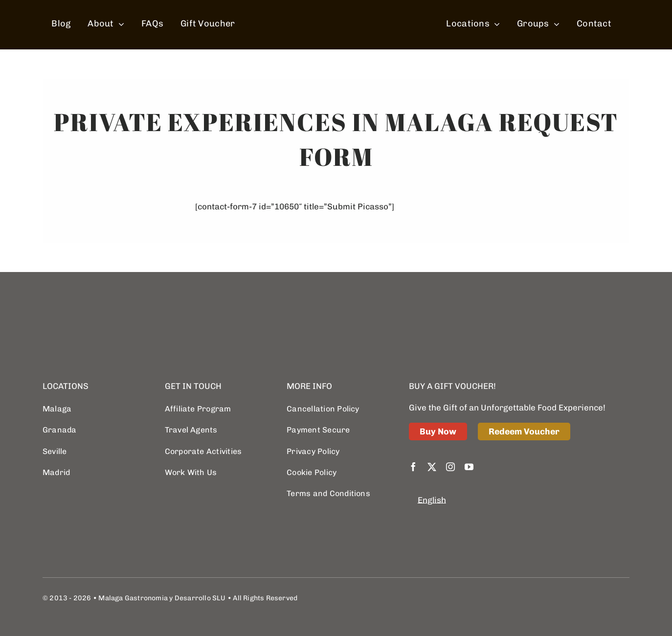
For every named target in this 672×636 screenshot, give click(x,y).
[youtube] (469, 467)
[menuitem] (432, 500)
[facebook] (413, 467)
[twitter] (432, 467)
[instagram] (450, 467)
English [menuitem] (432, 500)
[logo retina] (91, 308)
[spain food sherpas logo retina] (338, 6)
